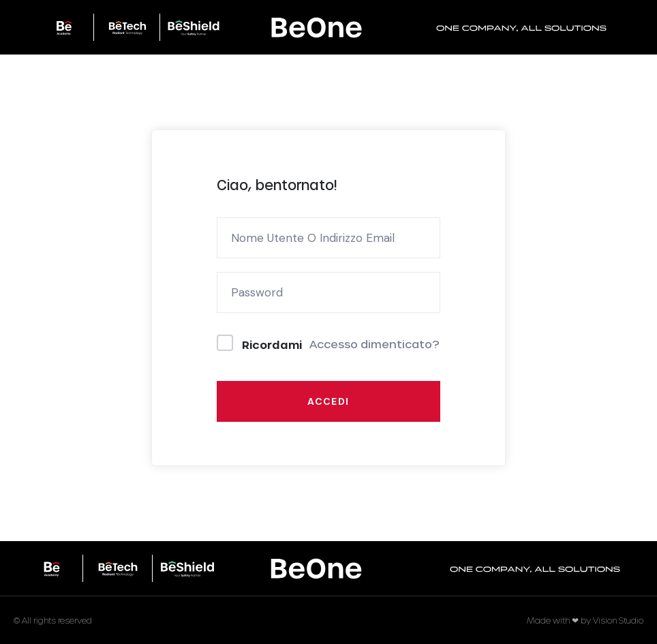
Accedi (328, 401)
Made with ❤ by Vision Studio (585, 620)
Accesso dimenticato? (375, 344)
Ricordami (272, 344)
